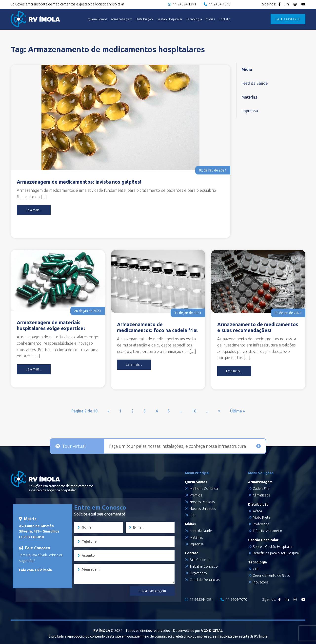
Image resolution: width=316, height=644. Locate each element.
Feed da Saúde (255, 83)
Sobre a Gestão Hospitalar (273, 547)
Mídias (210, 19)
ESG (193, 515)
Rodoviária (261, 524)
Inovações (261, 582)
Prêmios (196, 495)
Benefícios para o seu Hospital (276, 553)
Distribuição (144, 19)
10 (194, 411)
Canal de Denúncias (205, 580)
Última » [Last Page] (237, 411)
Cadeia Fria (261, 489)
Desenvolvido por (198, 631)
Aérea (257, 511)
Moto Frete (262, 517)
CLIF (256, 569)
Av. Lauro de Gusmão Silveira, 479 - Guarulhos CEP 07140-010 (39, 531)
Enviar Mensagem (152, 591)
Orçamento (198, 573)
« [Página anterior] (108, 411)
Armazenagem (121, 19)
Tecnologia (194, 19)
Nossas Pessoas (202, 502)
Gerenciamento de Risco (272, 576)
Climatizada (261, 495)
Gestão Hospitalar (169, 19)
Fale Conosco (200, 560)
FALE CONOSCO (288, 19)
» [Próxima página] (219, 411)
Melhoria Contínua (204, 489)
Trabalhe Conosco (204, 566)
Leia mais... (34, 210)
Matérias (249, 97)
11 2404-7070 (217, 4)
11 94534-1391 (182, 4)
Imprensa (250, 111)
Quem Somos (97, 19)
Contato (224, 19)
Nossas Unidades (203, 509)
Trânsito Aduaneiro (267, 531)
